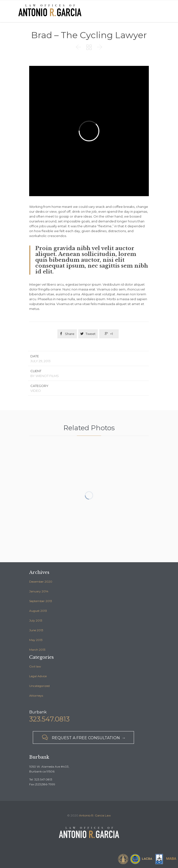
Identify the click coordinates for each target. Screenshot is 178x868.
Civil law (35, 666)
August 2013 (38, 611)
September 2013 (41, 601)
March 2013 (37, 650)
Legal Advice (38, 676)
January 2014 (39, 591)
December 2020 (41, 582)
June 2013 (36, 630)
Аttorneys (36, 696)
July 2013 (36, 620)
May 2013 (36, 640)
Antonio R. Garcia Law (95, 815)
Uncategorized (39, 686)
